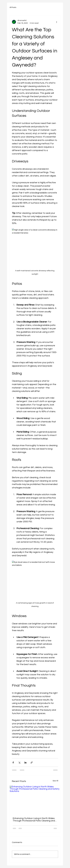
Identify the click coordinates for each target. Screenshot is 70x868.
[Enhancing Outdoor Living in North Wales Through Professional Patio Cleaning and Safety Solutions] (35, 800)
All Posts (13, 7)
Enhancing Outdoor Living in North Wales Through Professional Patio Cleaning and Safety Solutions (34, 819)
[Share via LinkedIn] (25, 763)
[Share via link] (32, 763)
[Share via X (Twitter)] (19, 763)
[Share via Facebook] (13, 763)
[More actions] (57, 22)
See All (55, 781)
